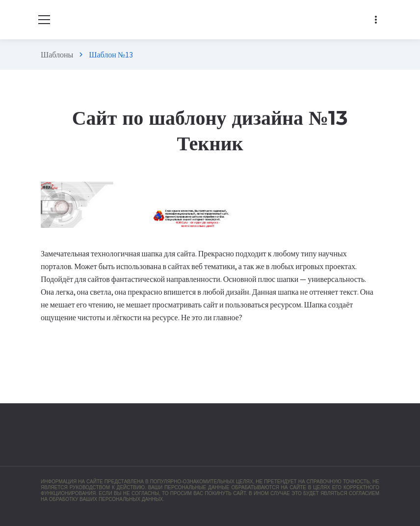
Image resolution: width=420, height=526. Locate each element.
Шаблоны (57, 55)
